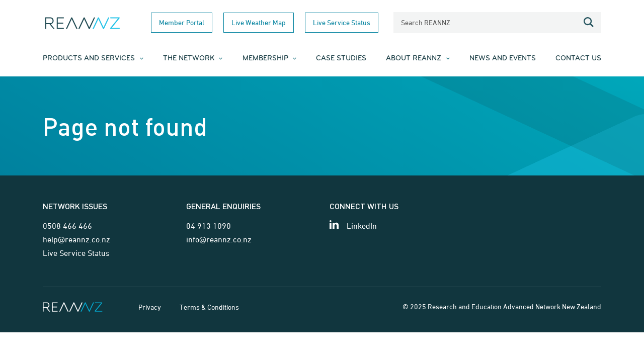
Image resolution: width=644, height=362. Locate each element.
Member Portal (182, 22)
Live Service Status (342, 22)
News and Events (503, 59)
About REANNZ (414, 59)
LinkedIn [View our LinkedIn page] (362, 226)
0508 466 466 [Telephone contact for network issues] (67, 226)
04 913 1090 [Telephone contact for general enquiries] (209, 226)
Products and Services (89, 59)
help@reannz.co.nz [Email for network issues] (76, 239)
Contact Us (578, 59)
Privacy (150, 307)
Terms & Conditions (209, 307)
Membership (265, 59)
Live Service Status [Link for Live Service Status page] (76, 253)
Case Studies (341, 59)
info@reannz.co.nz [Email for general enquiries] (219, 239)
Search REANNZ (426, 22)
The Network (189, 59)
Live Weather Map (259, 22)
